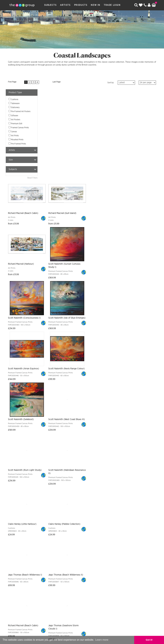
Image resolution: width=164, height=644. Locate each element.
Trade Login (113, 5)
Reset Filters (33, 179)
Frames (116, 567)
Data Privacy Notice (85, 573)
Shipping (81, 567)
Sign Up (117, 550)
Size (23, 161)
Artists (66, 5)
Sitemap (66, 573)
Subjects (51, 5)
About (17, 573)
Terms (105, 567)
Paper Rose (90, 604)
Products (81, 5)
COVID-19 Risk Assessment (134, 573)
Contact (53, 573)
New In (96, 5)
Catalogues (129, 567)
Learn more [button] (102, 640)
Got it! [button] (153, 640)
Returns (94, 567)
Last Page (50, 82)
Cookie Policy (108, 573)
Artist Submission (35, 573)
